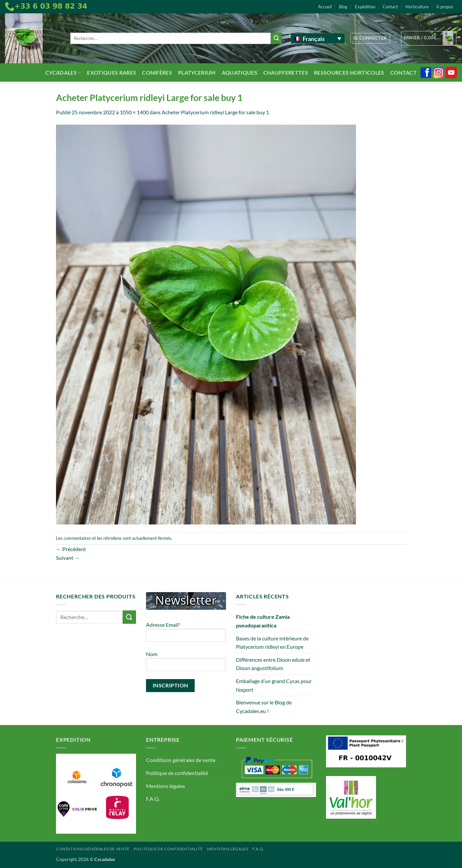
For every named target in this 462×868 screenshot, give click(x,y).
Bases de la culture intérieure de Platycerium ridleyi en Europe (272, 643)
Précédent (71, 549)
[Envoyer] (276, 38)
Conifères (157, 72)
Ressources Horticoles (349, 72)
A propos (445, 7)
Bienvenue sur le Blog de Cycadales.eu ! (264, 707)
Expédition (365, 7)
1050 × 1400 (134, 112)
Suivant (68, 558)
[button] (370, 38)
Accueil (325, 7)
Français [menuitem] (314, 39)
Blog (343, 7)
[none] (318, 38)
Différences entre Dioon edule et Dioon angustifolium (273, 664)
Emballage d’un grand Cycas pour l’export (274, 685)
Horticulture (417, 7)
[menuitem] (318, 38)
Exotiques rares (111, 72)
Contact (390, 7)
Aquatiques (239, 72)
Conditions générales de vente (181, 760)
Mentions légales (165, 786)
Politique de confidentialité (177, 773)
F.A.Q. (153, 799)
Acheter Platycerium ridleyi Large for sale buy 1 (215, 112)
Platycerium (197, 72)
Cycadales (63, 72)
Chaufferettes (286, 72)
